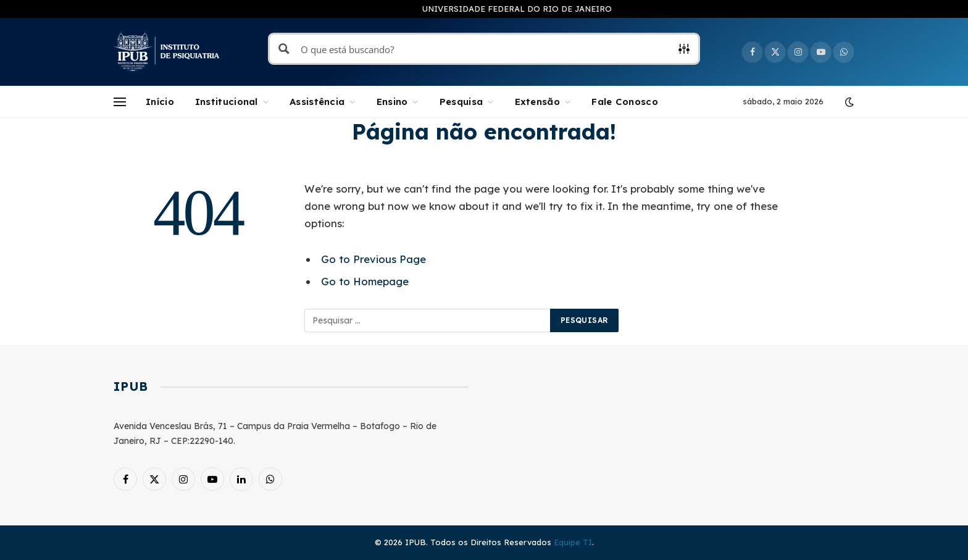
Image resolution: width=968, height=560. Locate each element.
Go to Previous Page (373, 259)
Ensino (392, 102)
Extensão (537, 102)
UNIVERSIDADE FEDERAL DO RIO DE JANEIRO (517, 9)
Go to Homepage (365, 281)
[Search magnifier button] (284, 49)
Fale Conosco (625, 102)
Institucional (227, 102)
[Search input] (485, 49)
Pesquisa (461, 102)
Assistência (317, 102)
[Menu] (120, 102)
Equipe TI (573, 542)
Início (160, 102)
